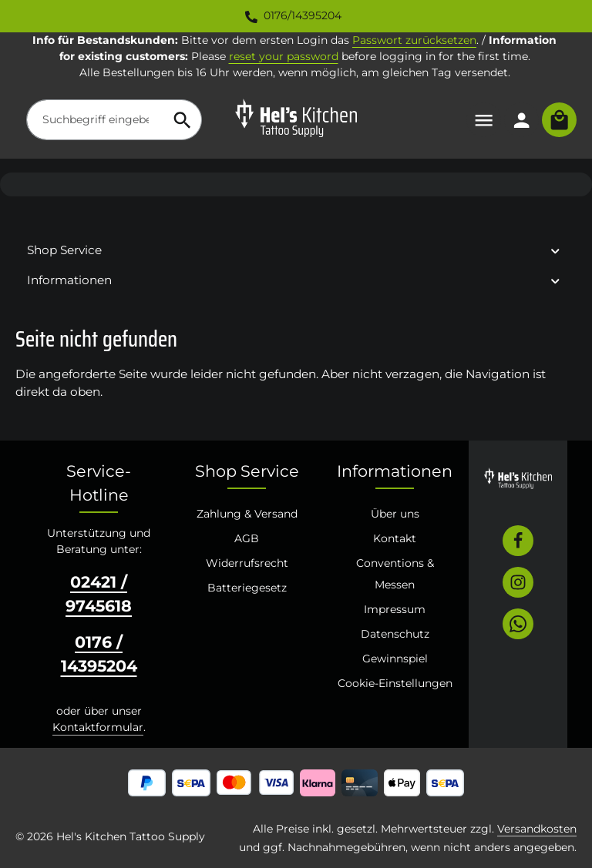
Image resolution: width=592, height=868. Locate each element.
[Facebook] (518, 541)
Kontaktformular (98, 727)
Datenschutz (395, 634)
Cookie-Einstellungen (395, 683)
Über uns (395, 514)
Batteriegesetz (247, 588)
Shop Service (247, 471)
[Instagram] (518, 582)
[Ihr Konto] (521, 120)
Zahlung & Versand (247, 514)
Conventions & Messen (395, 574)
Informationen (395, 471)
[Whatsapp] (518, 624)
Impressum (395, 609)
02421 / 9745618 (99, 594)
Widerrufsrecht (247, 563)
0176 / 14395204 (99, 654)
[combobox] (95, 120)
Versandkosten (537, 829)
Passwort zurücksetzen (414, 40)
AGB (247, 538)
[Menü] (484, 120)
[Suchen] (183, 120)
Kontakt (395, 538)
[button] (555, 250)
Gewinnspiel (395, 659)
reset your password (284, 56)
